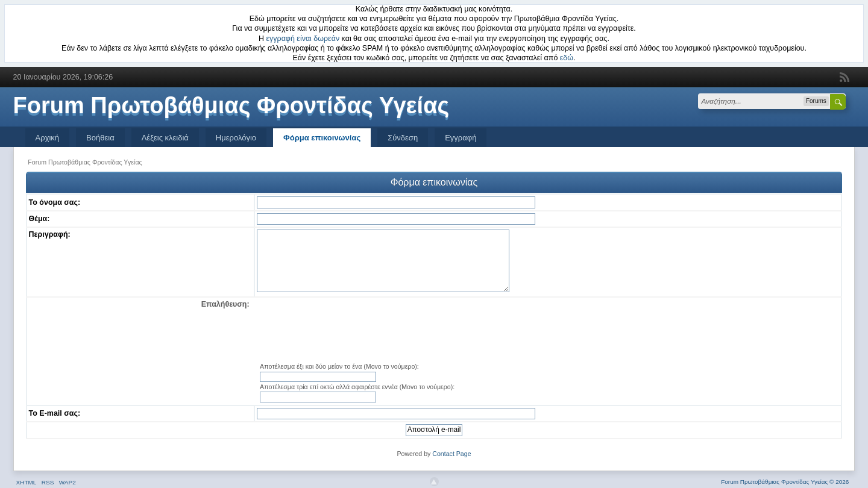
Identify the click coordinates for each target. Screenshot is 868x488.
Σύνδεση (403, 138)
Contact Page (451, 454)
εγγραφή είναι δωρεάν (303, 39)
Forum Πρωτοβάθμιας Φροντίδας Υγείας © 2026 (785, 482)
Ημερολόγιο (236, 138)
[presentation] (548, 331)
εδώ (567, 58)
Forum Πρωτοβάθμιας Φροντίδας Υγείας (231, 105)
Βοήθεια (100, 138)
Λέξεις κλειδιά (165, 138)
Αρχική (48, 138)
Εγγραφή (461, 138)
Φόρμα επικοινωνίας (322, 138)
